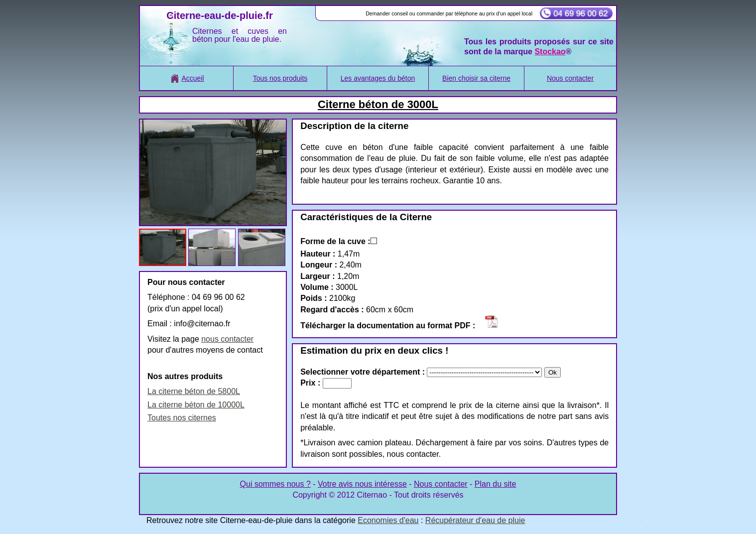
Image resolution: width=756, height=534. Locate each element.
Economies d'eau (388, 520)
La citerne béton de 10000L (196, 405)
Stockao (550, 52)
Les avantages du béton (378, 78)
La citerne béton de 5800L (194, 391)
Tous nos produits (280, 78)
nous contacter (227, 339)
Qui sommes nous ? (275, 484)
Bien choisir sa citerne (476, 78)
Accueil (186, 78)
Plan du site (496, 484)
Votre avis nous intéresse (362, 484)
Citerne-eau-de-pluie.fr (219, 15)
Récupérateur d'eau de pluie (475, 520)
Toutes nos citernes (182, 418)
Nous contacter (570, 78)
